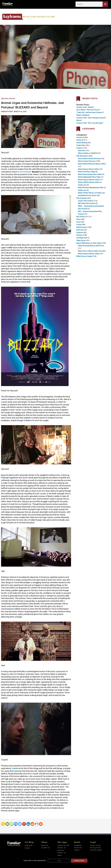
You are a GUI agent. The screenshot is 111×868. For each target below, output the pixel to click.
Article (12, 99)
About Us (45, 845)
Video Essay (81, 240)
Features (80, 148)
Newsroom (80, 230)
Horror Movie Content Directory (89, 159)
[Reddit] (32, 824)
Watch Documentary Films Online (90, 174)
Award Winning (82, 143)
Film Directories (82, 156)
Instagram (78, 845)
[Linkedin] (28, 824)
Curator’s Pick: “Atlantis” (85, 107)
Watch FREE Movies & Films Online (89, 243)
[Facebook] (16, 824)
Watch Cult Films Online (87, 172)
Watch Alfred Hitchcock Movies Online (92, 164)
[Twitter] (20, 824)
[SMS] (12, 824)
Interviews (82, 151)
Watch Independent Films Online (89, 177)
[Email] (7, 824)
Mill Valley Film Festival (87, 203)
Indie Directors (82, 227)
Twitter (77, 850)
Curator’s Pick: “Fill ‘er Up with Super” (90, 123)
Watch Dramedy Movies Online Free (91, 246)
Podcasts (80, 233)
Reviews (79, 235)
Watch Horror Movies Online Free (90, 251)
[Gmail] (37, 824)
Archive (5, 99)
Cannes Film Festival (85, 201)
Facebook (78, 848)
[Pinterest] (24, 824)
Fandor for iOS (63, 845)
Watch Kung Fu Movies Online (89, 180)
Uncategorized (82, 238)
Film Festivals (81, 198)
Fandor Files (81, 145)
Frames (79, 225)
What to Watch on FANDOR (88, 153)
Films (78, 219)
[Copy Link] (3, 824)
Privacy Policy (96, 848)
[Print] (41, 824)
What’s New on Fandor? (85, 256)
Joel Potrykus (25, 172)
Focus (79, 222)
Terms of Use (96, 845)
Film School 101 (82, 217)
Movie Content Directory (87, 161)
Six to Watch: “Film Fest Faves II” (88, 110)
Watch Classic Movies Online (88, 169)
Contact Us (46, 848)
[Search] (105, 4)
